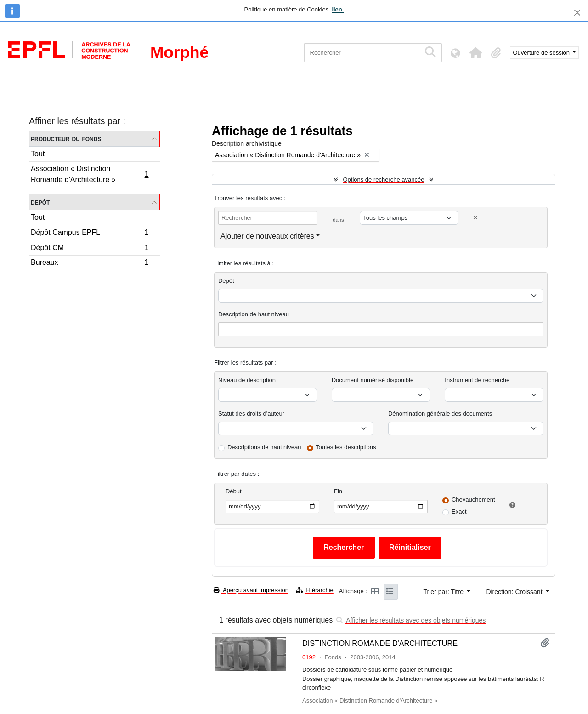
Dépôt (226, 281)
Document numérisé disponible (373, 380)
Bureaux (90, 263)
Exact (459, 511)
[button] (476, 53)
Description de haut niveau (254, 314)
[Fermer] (577, 13)
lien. (338, 9)
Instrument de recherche (477, 380)
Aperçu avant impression (251, 590)
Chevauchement (473, 500)
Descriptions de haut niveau (264, 447)
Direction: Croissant (515, 592)
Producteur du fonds (66, 139)
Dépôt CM (90, 249)
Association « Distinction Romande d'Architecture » (90, 174)
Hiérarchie (315, 590)
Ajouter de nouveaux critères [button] (267, 236)
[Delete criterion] (475, 218)
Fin (338, 491)
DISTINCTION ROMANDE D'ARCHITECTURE (380, 643)
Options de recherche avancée (383, 180)
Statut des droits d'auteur (251, 414)
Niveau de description (247, 380)
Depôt (40, 202)
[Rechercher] (362, 53)
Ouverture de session (542, 53)
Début (234, 491)
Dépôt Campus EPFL (90, 234)
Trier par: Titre (444, 592)
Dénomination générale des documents (440, 414)
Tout (38, 154)
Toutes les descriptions (346, 447)
